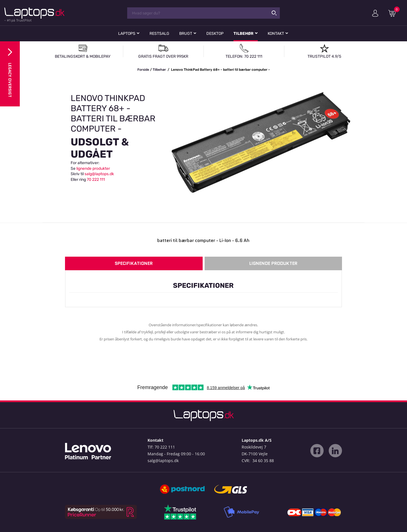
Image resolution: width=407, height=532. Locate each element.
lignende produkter (93, 169)
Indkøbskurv (394, 13)
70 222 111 (96, 180)
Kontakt (276, 34)
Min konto (375, 13)
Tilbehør (243, 34)
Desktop (215, 34)
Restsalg (159, 34)
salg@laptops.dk (99, 174)
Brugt (186, 34)
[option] (203, 142)
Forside (143, 70)
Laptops (127, 34)
